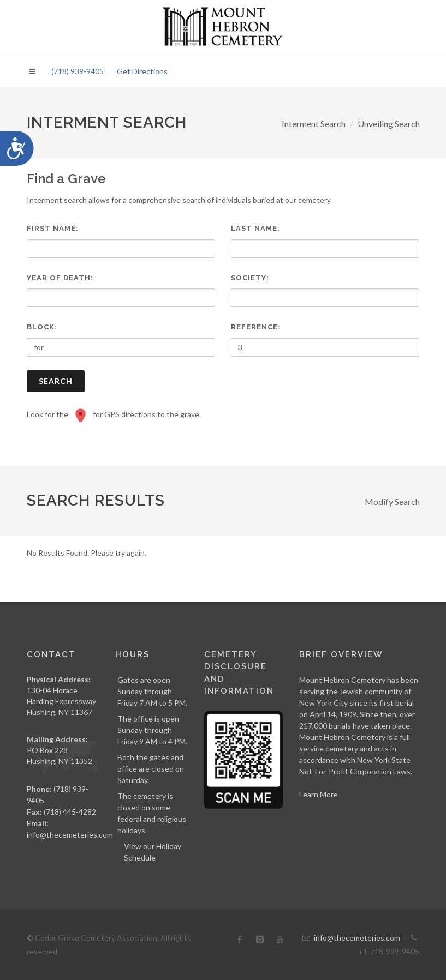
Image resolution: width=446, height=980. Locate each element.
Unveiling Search (389, 124)
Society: (250, 278)
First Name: (53, 228)
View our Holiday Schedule (153, 852)
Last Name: (255, 228)
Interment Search (314, 124)
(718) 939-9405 (78, 71)
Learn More (319, 794)
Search (56, 381)
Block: (42, 327)
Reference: (256, 327)
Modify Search (392, 501)
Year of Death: (60, 278)
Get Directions (142, 71)
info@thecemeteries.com (70, 835)
